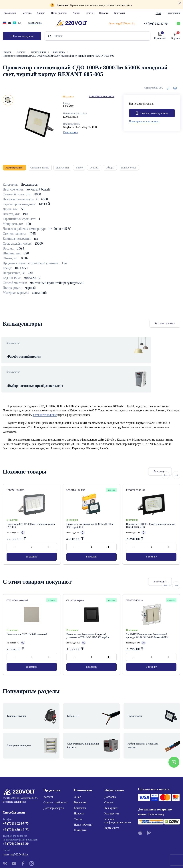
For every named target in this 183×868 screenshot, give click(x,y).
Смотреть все (70, 132)
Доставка (26, 13)
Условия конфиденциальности (118, 795)
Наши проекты (59, 13)
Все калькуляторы (165, 326)
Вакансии (80, 777)
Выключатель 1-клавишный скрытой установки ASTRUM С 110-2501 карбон (88, 624)
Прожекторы (59, 52)
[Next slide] (176, 459)
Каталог (22, 52)
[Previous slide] (166, 459)
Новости (104, 13)
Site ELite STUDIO (114, 860)
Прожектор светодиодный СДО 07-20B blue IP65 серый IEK (90, 513)
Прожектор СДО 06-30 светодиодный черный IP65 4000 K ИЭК (151, 513)
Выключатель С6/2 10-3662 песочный (27, 622)
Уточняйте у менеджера (102, 96)
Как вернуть (112, 788)
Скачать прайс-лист (56, 777)
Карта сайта (112, 802)
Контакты (120, 13)
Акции (76, 13)
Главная (7, 52)
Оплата (41, 13)
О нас (77, 771)
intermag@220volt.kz (15, 830)
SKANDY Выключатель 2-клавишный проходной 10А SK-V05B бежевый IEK (147, 624)
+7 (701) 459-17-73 (16, 805)
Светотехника (39, 52)
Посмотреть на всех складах (144, 122)
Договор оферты (54, 782)
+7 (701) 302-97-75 (16, 799)
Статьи (90, 13)
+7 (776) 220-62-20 (16, 819)
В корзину (32, 545)
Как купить (111, 782)
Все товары (143, 459)
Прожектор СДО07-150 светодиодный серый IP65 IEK (31, 513)
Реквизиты (80, 804)
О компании (9, 13)
